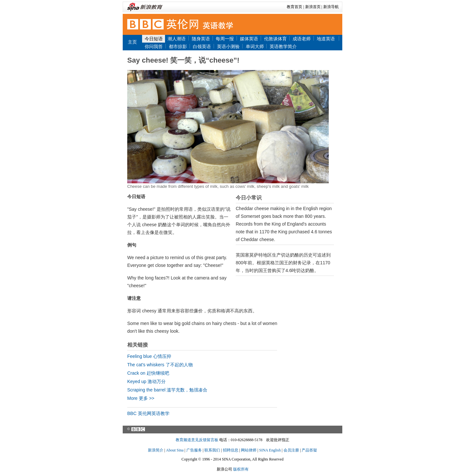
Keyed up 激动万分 (146, 381)
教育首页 (294, 7)
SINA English (270, 450)
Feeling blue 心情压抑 (149, 356)
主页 (132, 42)
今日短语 (154, 39)
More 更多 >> (141, 398)
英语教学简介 (283, 46)
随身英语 (201, 39)
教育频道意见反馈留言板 (197, 440)
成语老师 (302, 39)
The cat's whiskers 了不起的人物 (160, 365)
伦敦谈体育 (275, 39)
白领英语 (202, 46)
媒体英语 (249, 39)
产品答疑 (309, 450)
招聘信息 (231, 450)
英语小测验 (228, 46)
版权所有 (241, 469)
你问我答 (154, 46)
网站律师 (249, 450)
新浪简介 (156, 450)
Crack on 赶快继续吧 (148, 373)
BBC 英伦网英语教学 (148, 413)
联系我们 (212, 450)
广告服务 (194, 450)
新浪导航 (331, 7)
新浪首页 (313, 7)
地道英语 (326, 39)
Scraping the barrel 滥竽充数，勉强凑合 (167, 390)
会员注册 (291, 450)
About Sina (175, 450)
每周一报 (225, 39)
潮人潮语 (177, 39)
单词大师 (255, 46)
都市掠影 (178, 46)
